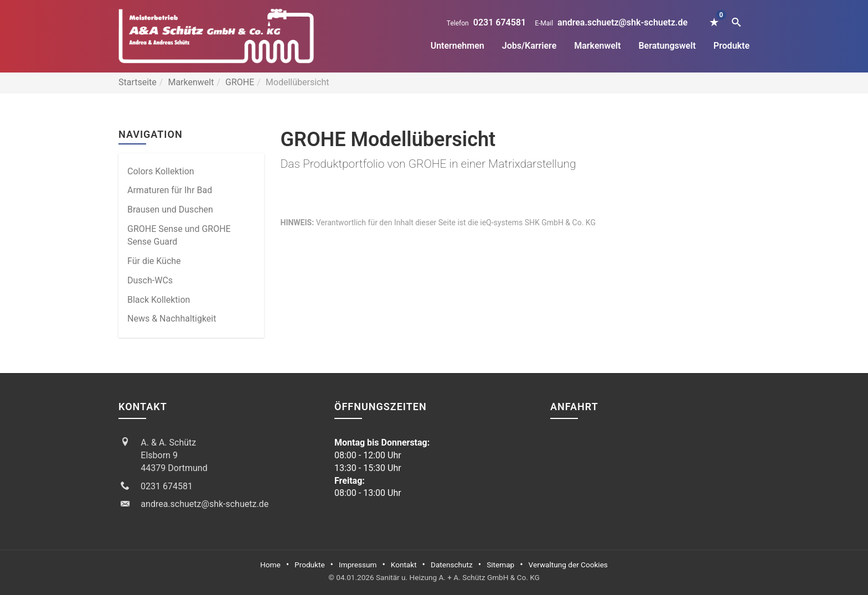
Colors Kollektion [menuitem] (161, 171)
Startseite (138, 82)
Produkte (732, 46)
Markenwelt (597, 46)
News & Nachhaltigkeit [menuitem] (172, 319)
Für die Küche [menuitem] (154, 261)
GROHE (240, 82)
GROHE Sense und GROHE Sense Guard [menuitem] (179, 235)
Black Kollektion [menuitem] (159, 300)
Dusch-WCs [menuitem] (150, 280)
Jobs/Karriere (529, 46)
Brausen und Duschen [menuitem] (170, 209)
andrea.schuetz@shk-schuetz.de (622, 22)
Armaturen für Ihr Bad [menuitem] (170, 190)
